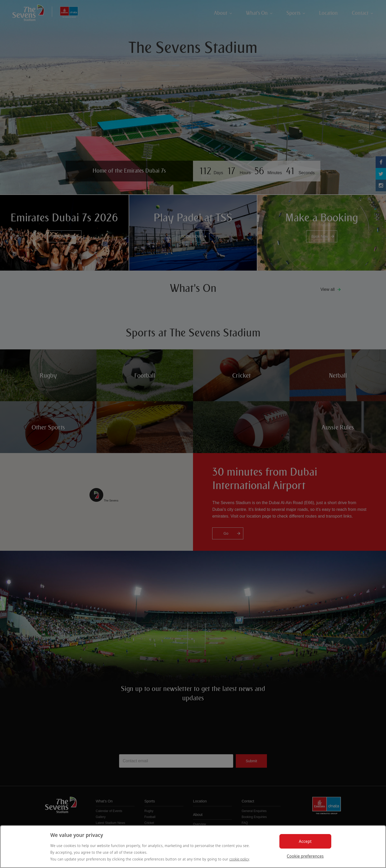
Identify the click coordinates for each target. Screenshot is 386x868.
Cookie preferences (305, 856)
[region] (193, 847)
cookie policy (239, 859)
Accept (305, 841)
